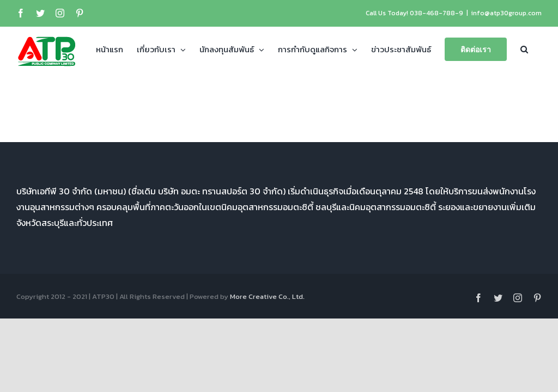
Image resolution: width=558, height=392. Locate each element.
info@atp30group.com (507, 13)
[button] (524, 48)
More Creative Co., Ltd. (267, 296)
